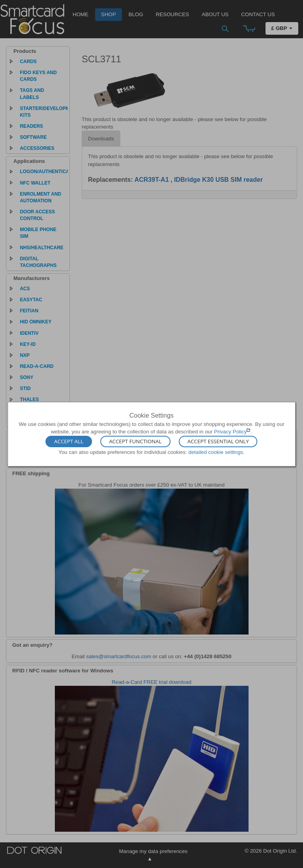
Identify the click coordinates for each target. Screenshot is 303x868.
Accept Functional (135, 442)
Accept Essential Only (218, 442)
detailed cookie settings (216, 452)
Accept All (69, 442)
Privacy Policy (230, 432)
